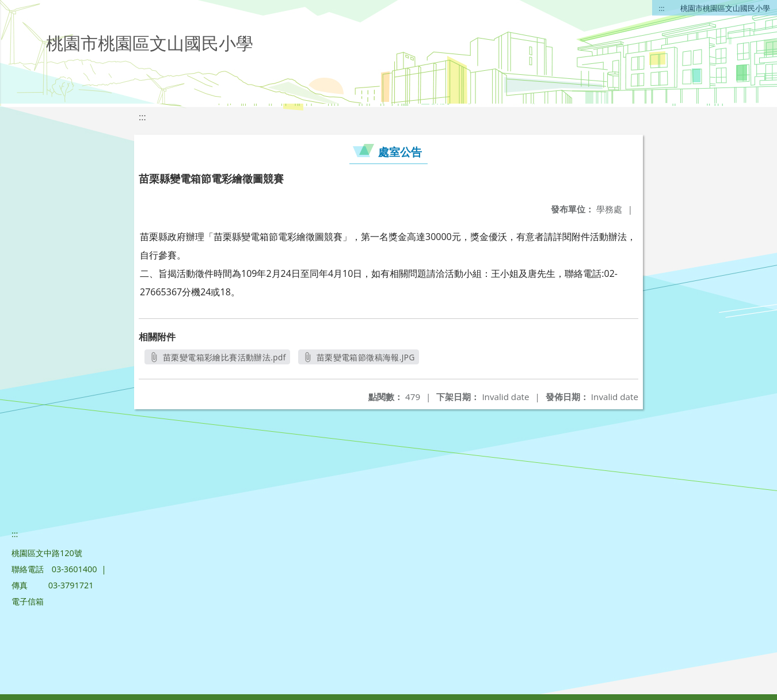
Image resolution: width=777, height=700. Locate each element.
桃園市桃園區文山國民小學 (725, 8)
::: (662, 8)
